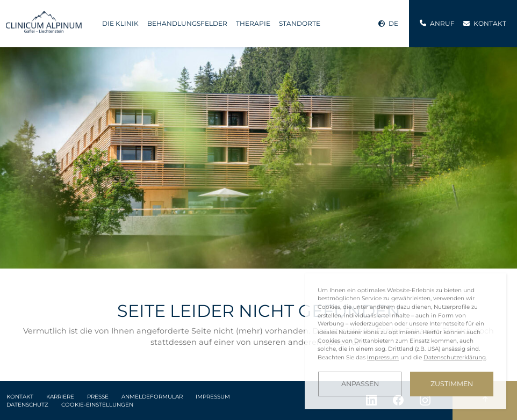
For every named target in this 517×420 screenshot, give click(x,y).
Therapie (253, 23)
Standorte (300, 23)
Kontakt (20, 397)
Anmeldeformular (152, 397)
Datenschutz (27, 405)
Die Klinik (120, 23)
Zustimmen (452, 384)
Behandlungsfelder (187, 23)
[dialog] (405, 341)
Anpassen (360, 384)
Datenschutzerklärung (455, 357)
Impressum (213, 397)
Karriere (60, 397)
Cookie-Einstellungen (97, 405)
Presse (98, 397)
